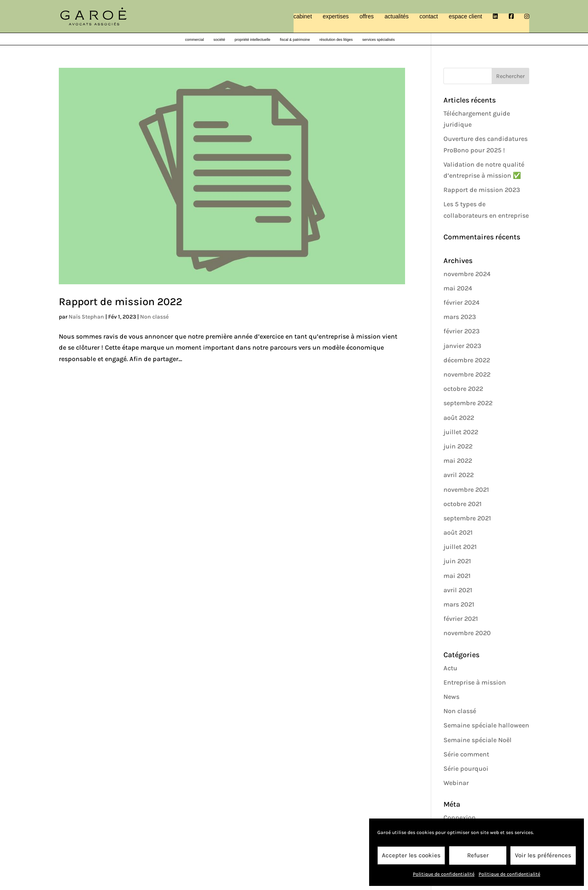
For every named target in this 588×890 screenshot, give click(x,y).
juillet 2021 (460, 547)
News (451, 697)
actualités (397, 17)
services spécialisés (379, 40)
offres (367, 17)
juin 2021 (457, 561)
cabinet (303, 17)
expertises (336, 17)
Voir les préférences (543, 855)
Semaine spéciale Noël (478, 740)
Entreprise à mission (475, 682)
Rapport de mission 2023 (482, 190)
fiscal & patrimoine (295, 40)
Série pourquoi (466, 768)
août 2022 (459, 418)
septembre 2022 (468, 403)
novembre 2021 (466, 490)
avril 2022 (459, 475)
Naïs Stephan (86, 317)
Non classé (154, 317)
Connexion (460, 818)
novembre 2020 (467, 633)
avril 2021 (458, 590)
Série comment (466, 754)
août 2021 (458, 532)
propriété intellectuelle (253, 40)
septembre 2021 (467, 518)
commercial (194, 40)
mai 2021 (457, 576)
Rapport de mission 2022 (120, 302)
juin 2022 (458, 446)
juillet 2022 (461, 432)
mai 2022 (458, 461)
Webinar (456, 783)
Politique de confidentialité (444, 874)
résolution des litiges (336, 40)
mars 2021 (459, 604)
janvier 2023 (462, 346)
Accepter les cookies (411, 855)
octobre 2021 (462, 504)
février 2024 (461, 302)
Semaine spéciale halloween (486, 725)
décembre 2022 (467, 360)
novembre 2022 (467, 374)
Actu (450, 668)
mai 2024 (458, 288)
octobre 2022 (463, 389)
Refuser (478, 855)
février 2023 (462, 331)
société (219, 40)
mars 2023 (460, 317)
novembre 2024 (467, 274)
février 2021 (461, 619)
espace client (465, 17)
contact (429, 17)
